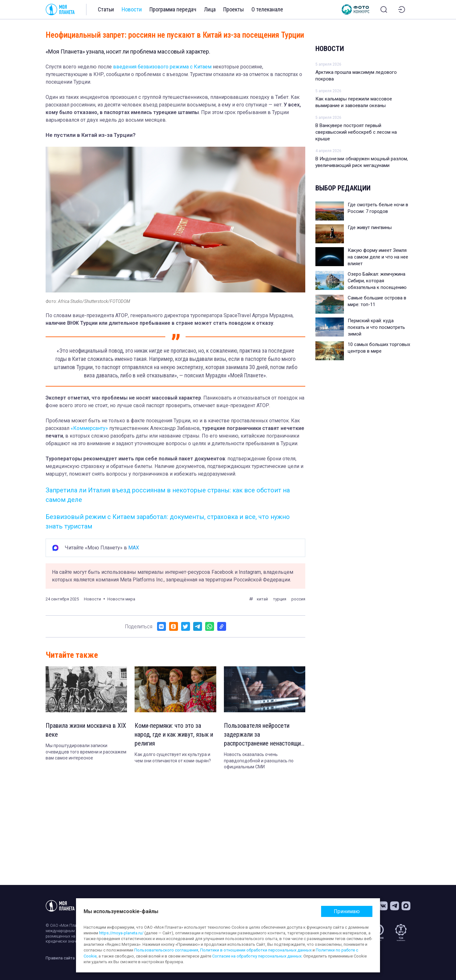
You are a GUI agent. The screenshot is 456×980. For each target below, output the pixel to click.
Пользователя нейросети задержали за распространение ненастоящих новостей (264, 735)
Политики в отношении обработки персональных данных (256, 950)
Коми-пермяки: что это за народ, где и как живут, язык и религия (174, 734)
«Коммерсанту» (89, 428)
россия (298, 599)
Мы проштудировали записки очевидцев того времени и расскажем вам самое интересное (86, 752)
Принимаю (347, 911)
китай (262, 599)
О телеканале (267, 9)
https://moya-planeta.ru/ (121, 933)
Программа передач (173, 9)
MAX (134, 548)
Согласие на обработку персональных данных (257, 956)
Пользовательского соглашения (166, 950)
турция (280, 599)
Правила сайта (60, 958)
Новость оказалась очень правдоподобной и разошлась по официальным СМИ (259, 761)
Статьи (106, 9)
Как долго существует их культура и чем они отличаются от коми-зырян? (173, 758)
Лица (210, 9)
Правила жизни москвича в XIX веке (86, 730)
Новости (132, 9)
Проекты (234, 9)
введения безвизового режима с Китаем (162, 67)
